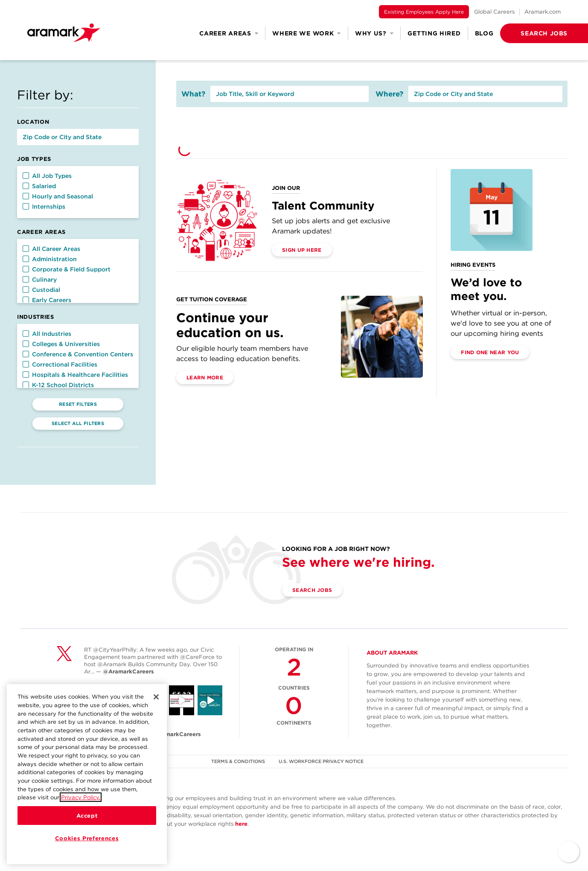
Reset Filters (78, 404)
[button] (530, 33)
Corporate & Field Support (67, 269)
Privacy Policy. (81, 798)
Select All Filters (78, 423)
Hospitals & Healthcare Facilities (75, 375)
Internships (44, 207)
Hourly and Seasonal (58, 196)
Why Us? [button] (374, 33)
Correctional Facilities (60, 364)
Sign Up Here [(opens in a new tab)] (302, 250)
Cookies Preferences (87, 839)
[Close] (156, 697)
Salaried (39, 186)
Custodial (41, 290)
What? (193, 94)
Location (33, 122)
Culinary (40, 280)
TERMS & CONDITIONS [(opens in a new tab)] (238, 761)
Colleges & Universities (61, 344)
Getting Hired (434, 33)
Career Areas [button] (229, 33)
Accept (87, 816)
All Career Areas (51, 249)
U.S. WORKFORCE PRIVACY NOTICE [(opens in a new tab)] (321, 761)
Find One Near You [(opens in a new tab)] (490, 352)
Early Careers (47, 300)
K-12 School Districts (58, 385)
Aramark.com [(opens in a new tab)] (543, 12)
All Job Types (47, 176)
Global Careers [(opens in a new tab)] (494, 12)
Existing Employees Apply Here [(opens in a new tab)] (424, 12)
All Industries (47, 334)
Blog (484, 33)
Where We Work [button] (307, 33)
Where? (389, 94)
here (241, 824)
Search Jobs (312, 590)
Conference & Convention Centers (78, 354)
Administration (50, 259)
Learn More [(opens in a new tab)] (205, 377)
